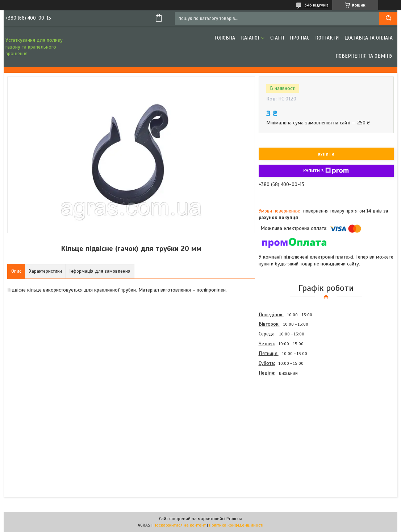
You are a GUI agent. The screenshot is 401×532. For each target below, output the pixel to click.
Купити (326, 154)
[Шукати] (388, 18)
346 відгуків (317, 5)
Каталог (250, 38)
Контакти (327, 38)
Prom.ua (234, 519)
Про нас (300, 38)
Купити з (326, 171)
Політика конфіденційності (236, 525)
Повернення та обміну (364, 56)
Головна (225, 38)
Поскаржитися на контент (180, 525)
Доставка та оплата (369, 38)
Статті (277, 38)
